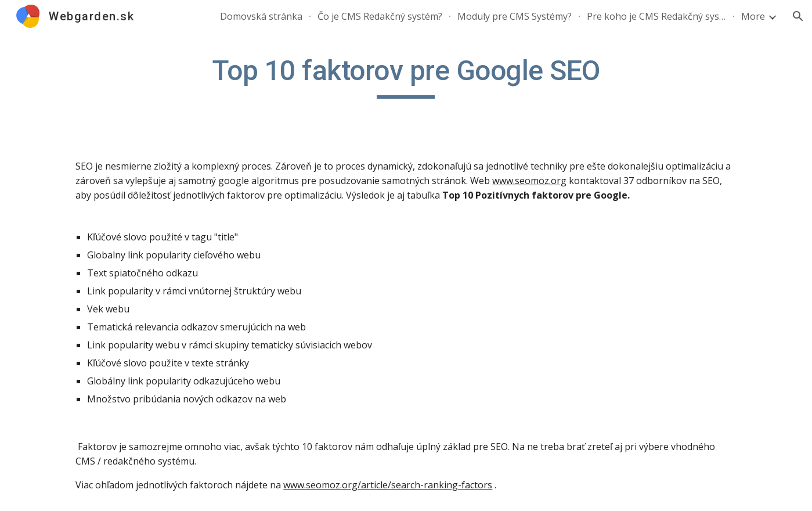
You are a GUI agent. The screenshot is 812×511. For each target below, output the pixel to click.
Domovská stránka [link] (261, 16)
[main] (406, 76)
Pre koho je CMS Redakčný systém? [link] (656, 16)
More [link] (753, 16)
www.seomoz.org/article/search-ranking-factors (388, 485)
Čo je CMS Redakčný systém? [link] (380, 16)
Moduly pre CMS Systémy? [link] (515, 16)
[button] (798, 16)
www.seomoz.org (529, 181)
